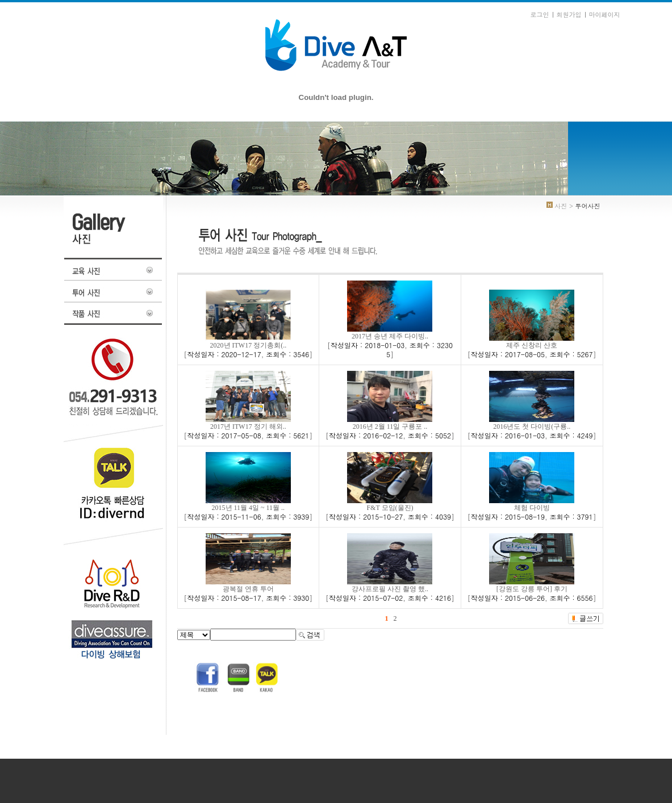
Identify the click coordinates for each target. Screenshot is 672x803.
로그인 (540, 14)
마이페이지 (605, 14)
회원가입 (569, 14)
